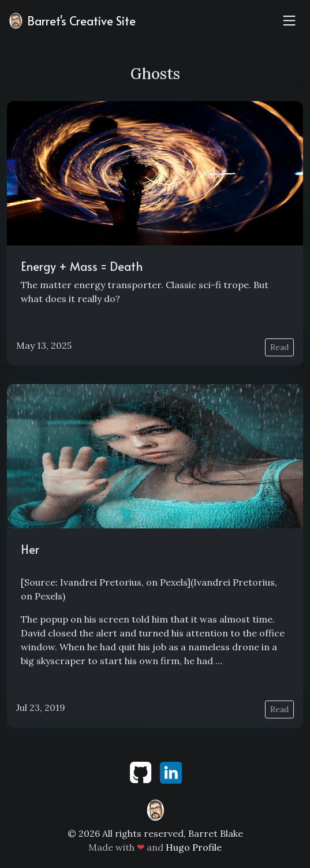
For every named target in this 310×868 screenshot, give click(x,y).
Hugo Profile (194, 847)
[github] (142, 772)
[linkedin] (171, 772)
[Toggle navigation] (289, 21)
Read (279, 347)
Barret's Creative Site (71, 21)
